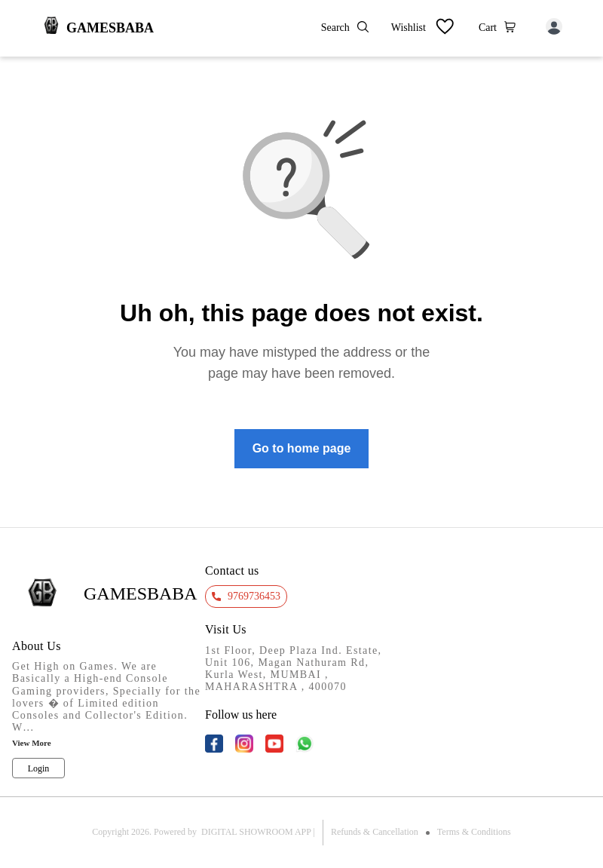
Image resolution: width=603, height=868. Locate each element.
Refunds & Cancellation (375, 832)
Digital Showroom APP (256, 832)
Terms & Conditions (474, 832)
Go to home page (302, 448)
